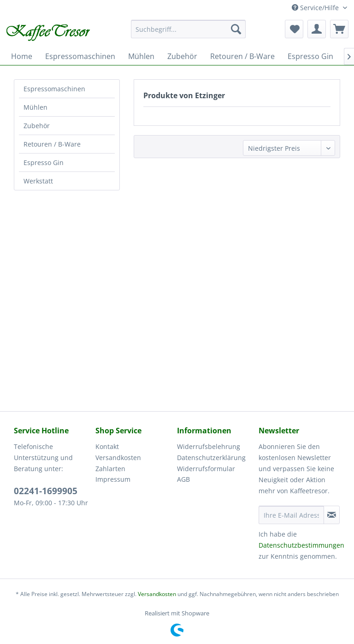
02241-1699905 (46, 491)
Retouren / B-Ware (52, 144)
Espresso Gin (44, 162)
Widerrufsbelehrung (209, 446)
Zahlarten (110, 469)
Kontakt (107, 446)
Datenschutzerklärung (211, 458)
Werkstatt (38, 181)
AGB (183, 479)
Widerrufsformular (206, 469)
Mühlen (35, 107)
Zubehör (37, 126)
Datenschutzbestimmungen (301, 545)
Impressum (113, 479)
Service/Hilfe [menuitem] (316, 8)
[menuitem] (189, 29)
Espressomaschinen (54, 89)
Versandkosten (118, 458)
